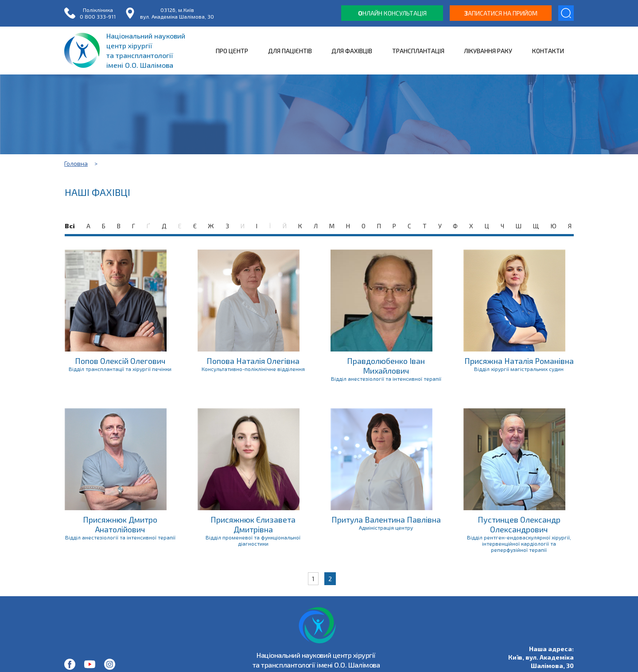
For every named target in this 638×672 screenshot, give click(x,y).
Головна (76, 163)
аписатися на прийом (501, 13)
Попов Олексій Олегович (120, 361)
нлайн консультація (392, 13)
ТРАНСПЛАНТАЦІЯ (418, 51)
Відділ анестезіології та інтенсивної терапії (386, 379)
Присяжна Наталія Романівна (519, 361)
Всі (70, 226)
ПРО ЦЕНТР (232, 51)
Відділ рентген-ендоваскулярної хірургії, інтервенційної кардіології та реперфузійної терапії (519, 543)
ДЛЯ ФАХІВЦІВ (352, 51)
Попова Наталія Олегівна (253, 361)
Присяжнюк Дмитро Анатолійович (120, 524)
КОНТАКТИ (548, 51)
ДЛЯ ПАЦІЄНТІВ (290, 51)
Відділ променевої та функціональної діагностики (253, 540)
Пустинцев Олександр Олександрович (519, 524)
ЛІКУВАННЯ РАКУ (488, 51)
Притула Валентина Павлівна (386, 520)
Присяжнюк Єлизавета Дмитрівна (253, 524)
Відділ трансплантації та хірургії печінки (120, 369)
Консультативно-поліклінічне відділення (253, 369)
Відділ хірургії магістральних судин (519, 369)
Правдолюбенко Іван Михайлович (386, 366)
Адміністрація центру (386, 527)
